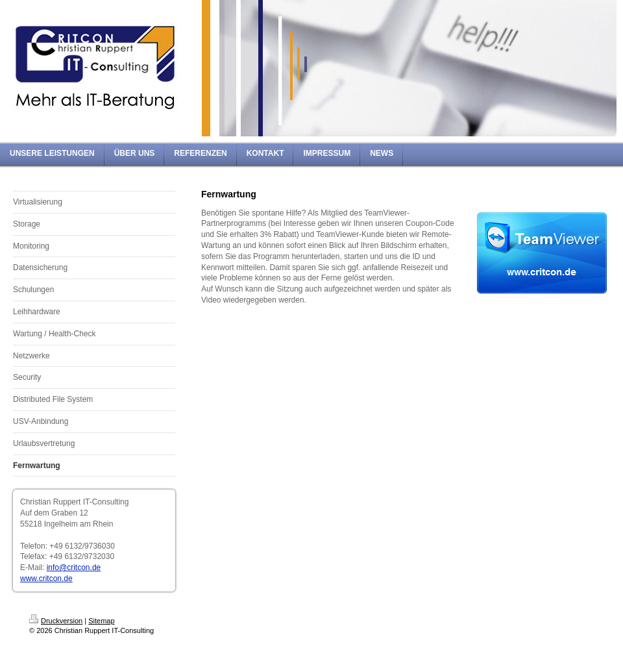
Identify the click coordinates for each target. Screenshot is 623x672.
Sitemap (101, 621)
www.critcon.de (46, 579)
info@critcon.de (74, 567)
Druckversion (56, 621)
